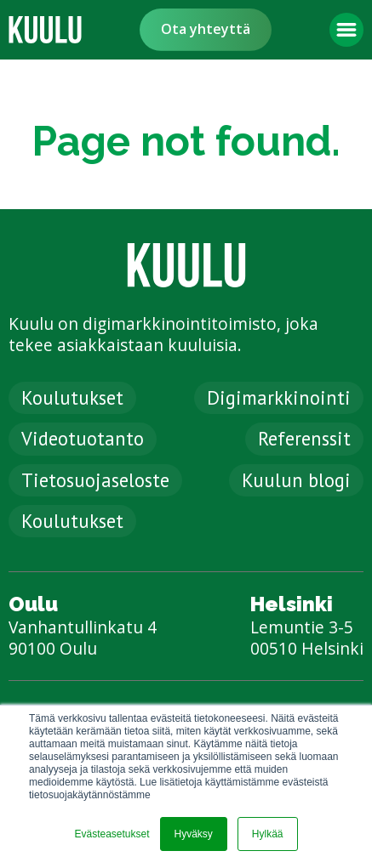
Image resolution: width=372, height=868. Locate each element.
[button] (346, 30)
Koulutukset (72, 397)
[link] (45, 30)
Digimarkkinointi (279, 397)
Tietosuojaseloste (95, 480)
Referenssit (304, 438)
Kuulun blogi (296, 480)
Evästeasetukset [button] (112, 834)
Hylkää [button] (268, 834)
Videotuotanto (83, 438)
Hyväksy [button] (194, 834)
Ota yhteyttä (206, 29)
